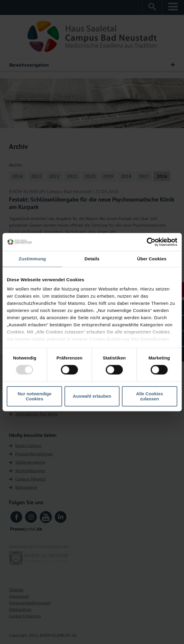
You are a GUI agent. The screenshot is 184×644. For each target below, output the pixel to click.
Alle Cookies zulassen (150, 396)
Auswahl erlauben (92, 396)
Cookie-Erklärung (109, 339)
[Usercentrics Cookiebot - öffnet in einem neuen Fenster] (151, 242)
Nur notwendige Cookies (35, 396)
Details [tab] (92, 259)
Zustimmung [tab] (32, 259)
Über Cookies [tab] (152, 259)
